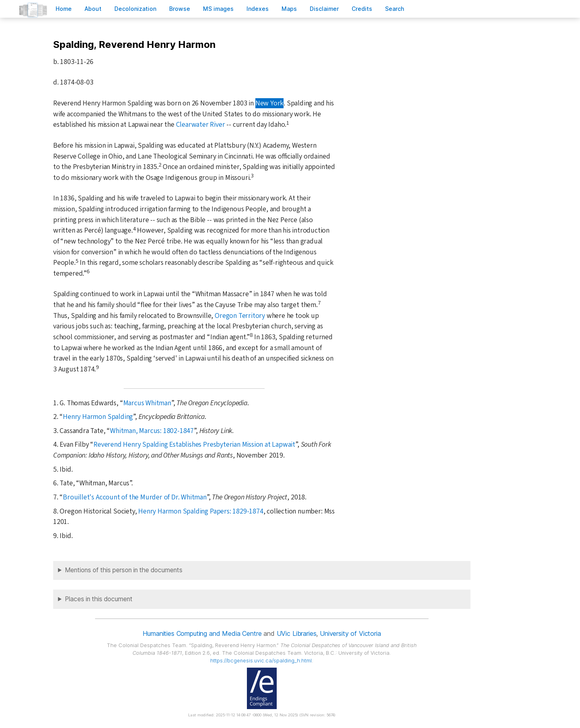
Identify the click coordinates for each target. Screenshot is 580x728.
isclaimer (324, 9)
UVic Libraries (297, 633)
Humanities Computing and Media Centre (202, 633)
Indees (258, 9)
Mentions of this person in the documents (124, 570)
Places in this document (99, 599)
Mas (289, 9)
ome (64, 9)
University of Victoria (350, 633)
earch (395, 9)
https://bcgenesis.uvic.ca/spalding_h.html (261, 661)
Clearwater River (201, 125)
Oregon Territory (240, 316)
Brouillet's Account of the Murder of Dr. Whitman (135, 497)
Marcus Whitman (147, 403)
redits (362, 9)
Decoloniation (135, 9)
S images (218, 9)
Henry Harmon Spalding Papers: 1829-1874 (201, 511)
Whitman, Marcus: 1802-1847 (152, 431)
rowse (180, 9)
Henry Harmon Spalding (98, 417)
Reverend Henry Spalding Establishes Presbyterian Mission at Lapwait (194, 444)
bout (93, 9)
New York (269, 103)
